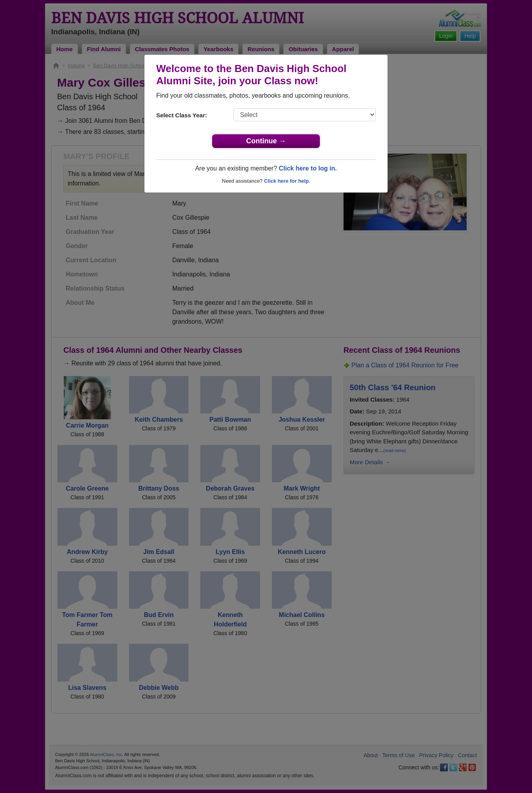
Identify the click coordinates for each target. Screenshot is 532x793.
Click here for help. (287, 181)
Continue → (266, 141)
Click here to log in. (308, 168)
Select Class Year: (182, 115)
